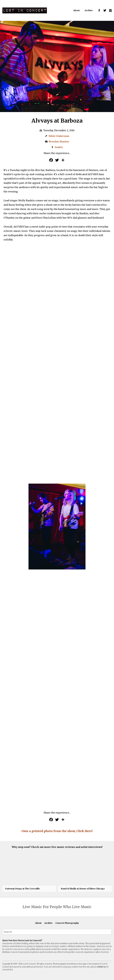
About (77, 10)
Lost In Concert (25, 10)
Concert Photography (67, 923)
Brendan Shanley (59, 142)
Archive (89, 10)
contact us (101, 967)
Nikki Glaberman (59, 136)
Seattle (59, 147)
